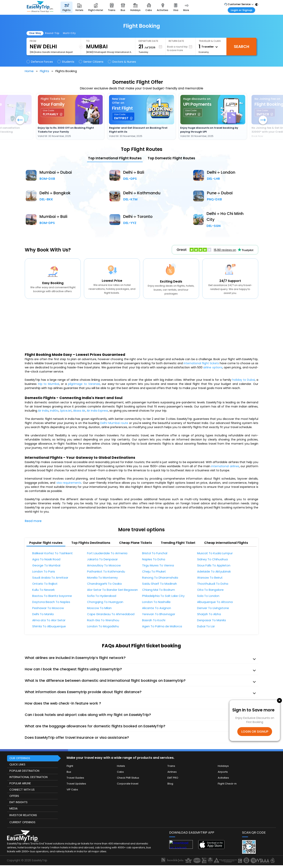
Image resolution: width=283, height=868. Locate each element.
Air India (43, 411)
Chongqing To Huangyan (105, 602)
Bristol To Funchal (155, 553)
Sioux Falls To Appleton (214, 565)
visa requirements (69, 483)
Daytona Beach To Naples (51, 602)
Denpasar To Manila (211, 620)
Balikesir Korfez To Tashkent (52, 553)
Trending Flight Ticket (178, 543)
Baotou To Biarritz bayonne (52, 596)
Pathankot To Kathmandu (106, 572)
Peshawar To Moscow (48, 608)
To (88, 41)
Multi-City (69, 33)
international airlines (225, 466)
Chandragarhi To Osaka (104, 584)
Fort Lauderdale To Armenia (107, 553)
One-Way (35, 33)
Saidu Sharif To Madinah (159, 584)
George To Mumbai (46, 565)
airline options (213, 367)
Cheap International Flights (226, 543)
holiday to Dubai (244, 380)
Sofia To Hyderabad (102, 596)
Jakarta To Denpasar (102, 559)
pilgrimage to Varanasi (84, 384)
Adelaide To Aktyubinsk (214, 572)
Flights (45, 71)
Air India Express (97, 411)
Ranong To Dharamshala (160, 578)
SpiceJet (66, 411)
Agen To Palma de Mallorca (162, 626)
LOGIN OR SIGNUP (255, 732)
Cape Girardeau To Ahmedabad (111, 614)
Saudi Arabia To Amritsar (50, 578)
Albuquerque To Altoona (215, 602)
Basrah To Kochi (154, 620)
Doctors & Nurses (122, 62)
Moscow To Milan (99, 608)
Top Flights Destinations (91, 543)
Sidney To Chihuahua (212, 559)
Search (242, 47)
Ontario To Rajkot (45, 584)
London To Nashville (156, 602)
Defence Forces (40, 62)
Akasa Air (79, 411)
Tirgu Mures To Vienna (158, 565)
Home (29, 71)
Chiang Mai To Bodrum (158, 590)
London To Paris (44, 572)
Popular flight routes (46, 543)
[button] (263, 120)
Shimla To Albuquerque (49, 626)
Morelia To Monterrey (102, 578)
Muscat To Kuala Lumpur (215, 553)
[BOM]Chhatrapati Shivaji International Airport (109, 52)
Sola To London (208, 596)
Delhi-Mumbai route (114, 423)
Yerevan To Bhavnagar (159, 614)
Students (66, 62)
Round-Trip (52, 33)
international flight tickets (201, 363)
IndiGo (54, 411)
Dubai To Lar (206, 626)
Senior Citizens (91, 62)
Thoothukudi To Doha (213, 584)
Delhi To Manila (43, 614)
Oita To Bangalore (210, 590)
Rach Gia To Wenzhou (103, 620)
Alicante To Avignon (157, 608)
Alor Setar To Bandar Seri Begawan (112, 590)
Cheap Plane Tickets (136, 543)
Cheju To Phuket (154, 572)
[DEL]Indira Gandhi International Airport (51, 52)
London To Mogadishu (103, 626)
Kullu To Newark (43, 590)
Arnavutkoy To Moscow (104, 565)
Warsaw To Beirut (210, 578)
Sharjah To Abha (209, 614)
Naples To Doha (154, 559)
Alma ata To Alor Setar (49, 620)
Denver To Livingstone (213, 608)
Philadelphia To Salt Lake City (163, 596)
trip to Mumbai (49, 384)
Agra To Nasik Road (46, 559)
